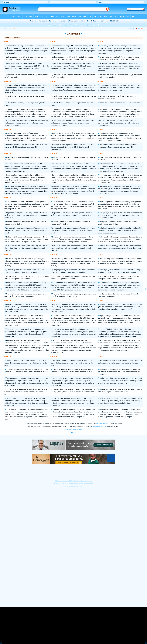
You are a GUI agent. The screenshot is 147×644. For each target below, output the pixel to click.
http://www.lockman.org (103, 423)
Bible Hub (73, 432)
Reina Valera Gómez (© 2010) (73, 429)
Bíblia (6, 29)
